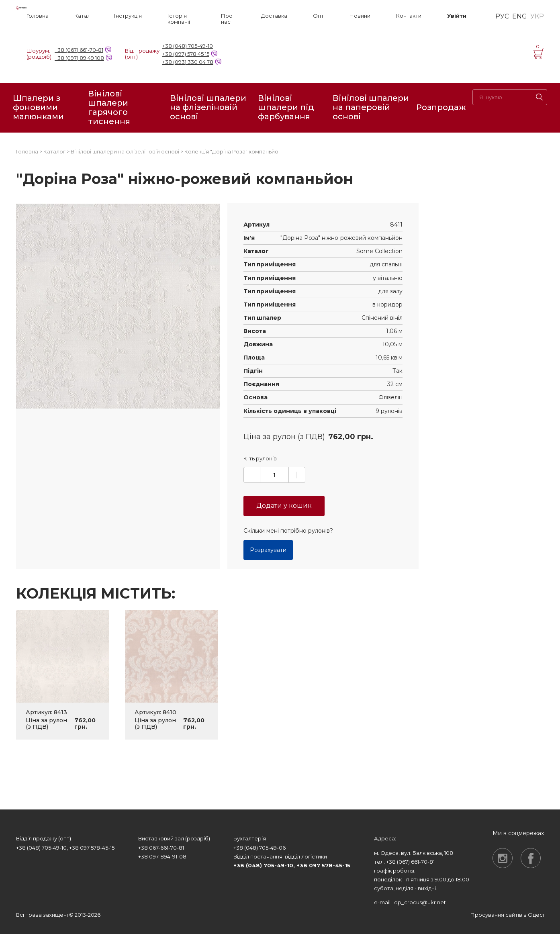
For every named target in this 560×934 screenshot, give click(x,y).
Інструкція (128, 16)
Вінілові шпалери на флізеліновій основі (208, 107)
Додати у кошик (284, 506)
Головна (38, 16)
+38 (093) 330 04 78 (188, 62)
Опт (318, 16)
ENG (520, 16)
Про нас (227, 19)
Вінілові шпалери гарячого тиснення (109, 108)
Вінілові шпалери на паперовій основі (371, 107)
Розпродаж (441, 107)
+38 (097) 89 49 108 (79, 58)
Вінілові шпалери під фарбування (286, 107)
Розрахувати (268, 550)
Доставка (274, 16)
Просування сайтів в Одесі (507, 915)
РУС (502, 16)
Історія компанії (179, 19)
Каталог (81, 16)
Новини (360, 16)
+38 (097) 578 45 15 (186, 54)
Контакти (409, 16)
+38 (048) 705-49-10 (188, 46)
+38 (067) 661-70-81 (79, 50)
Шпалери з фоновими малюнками (38, 107)
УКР (537, 16)
